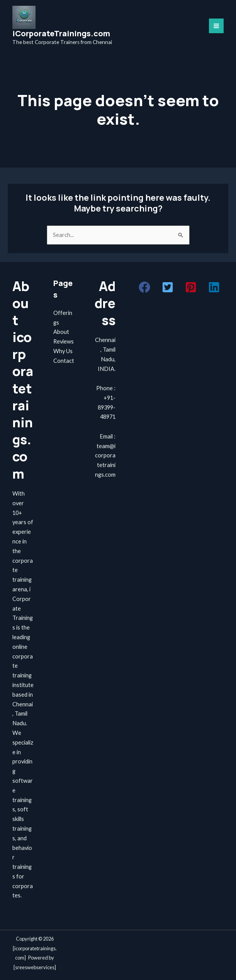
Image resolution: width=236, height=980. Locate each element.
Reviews (64, 341)
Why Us (63, 351)
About (61, 332)
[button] (144, 287)
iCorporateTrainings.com (61, 33)
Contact (64, 361)
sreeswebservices (35, 967)
